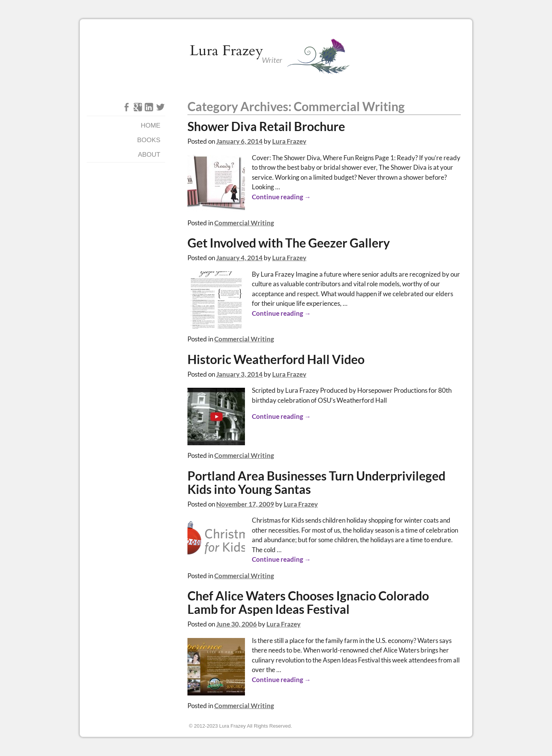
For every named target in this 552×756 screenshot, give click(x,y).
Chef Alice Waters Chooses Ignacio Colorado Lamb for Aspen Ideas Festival (308, 603)
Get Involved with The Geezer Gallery (289, 243)
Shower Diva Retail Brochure (266, 126)
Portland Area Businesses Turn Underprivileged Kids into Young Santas (316, 483)
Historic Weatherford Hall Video (276, 359)
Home (150, 125)
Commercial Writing (244, 223)
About (149, 155)
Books (149, 140)
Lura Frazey (227, 51)
